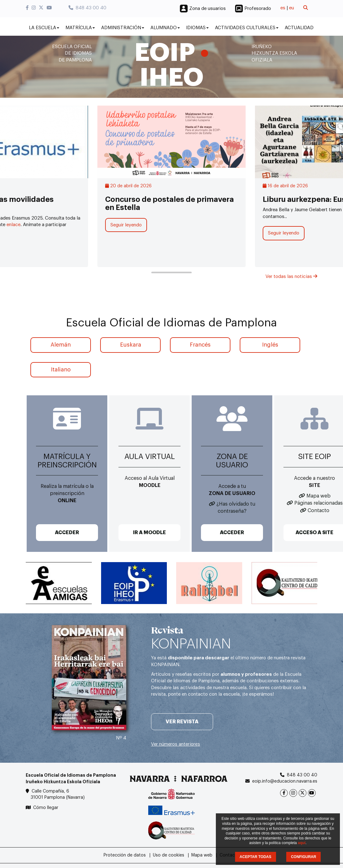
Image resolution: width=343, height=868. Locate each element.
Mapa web (318, 496)
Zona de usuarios (207, 9)
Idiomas (197, 28)
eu (292, 8)
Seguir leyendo (126, 225)
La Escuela (44, 28)
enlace (13, 225)
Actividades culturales (247, 28)
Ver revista (182, 722)
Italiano (61, 370)
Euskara (131, 345)
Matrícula (80, 28)
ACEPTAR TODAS (256, 857)
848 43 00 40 (87, 8)
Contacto (318, 511)
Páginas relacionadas (318, 503)
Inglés (270, 345)
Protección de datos (125, 855)
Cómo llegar (46, 808)
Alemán (61, 345)
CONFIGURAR (303, 857)
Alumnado (165, 28)
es (283, 8)
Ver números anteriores (176, 744)
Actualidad (299, 28)
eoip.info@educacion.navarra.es (285, 781)
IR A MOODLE (149, 533)
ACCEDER (67, 533)
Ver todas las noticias (291, 277)
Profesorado (258, 9)
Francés (200, 345)
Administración (123, 28)
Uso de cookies (169, 855)
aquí (302, 843)
